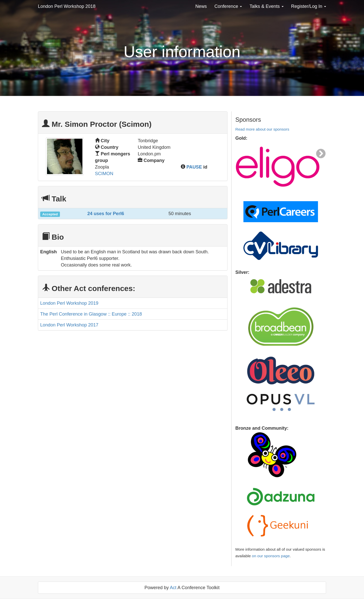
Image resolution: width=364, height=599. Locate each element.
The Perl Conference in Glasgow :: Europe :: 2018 (91, 314)
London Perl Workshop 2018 (67, 6)
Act (173, 588)
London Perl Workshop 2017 (69, 325)
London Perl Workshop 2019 (69, 303)
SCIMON (104, 174)
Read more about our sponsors (262, 129)
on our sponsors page (271, 556)
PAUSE (194, 167)
